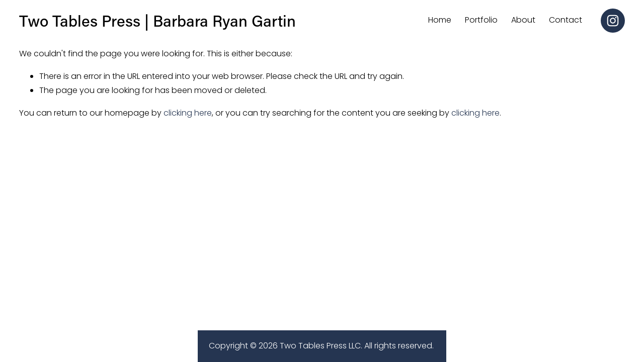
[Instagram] (613, 21)
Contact (566, 20)
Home (440, 20)
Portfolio (481, 20)
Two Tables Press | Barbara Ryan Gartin (157, 20)
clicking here (188, 113)
